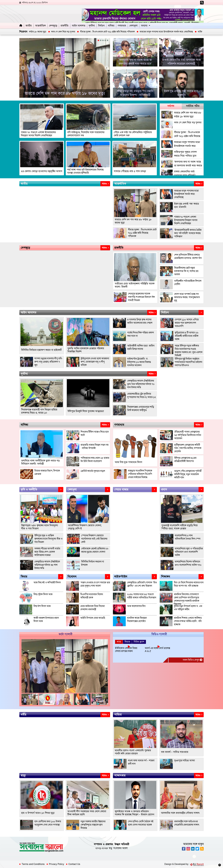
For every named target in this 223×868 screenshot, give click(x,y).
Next (106, 700)
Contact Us (74, 864)
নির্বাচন (101, 26)
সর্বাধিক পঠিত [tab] (193, 106)
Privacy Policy (57, 864)
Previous (23, 700)
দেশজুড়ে (53, 26)
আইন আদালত (79, 26)
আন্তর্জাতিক (40, 26)
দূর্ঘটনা (92, 26)
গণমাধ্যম (122, 26)
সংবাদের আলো (120, 848)
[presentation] (23, 68)
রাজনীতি (64, 26)
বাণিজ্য (111, 26)
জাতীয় (29, 26)
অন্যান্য (144, 26)
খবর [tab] (119, 642)
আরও (105, 184)
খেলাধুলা (133, 26)
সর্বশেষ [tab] (171, 106)
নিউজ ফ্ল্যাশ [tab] (139, 642)
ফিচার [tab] (127, 642)
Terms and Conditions (33, 864)
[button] (98, 40)
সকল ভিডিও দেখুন (192, 660)
